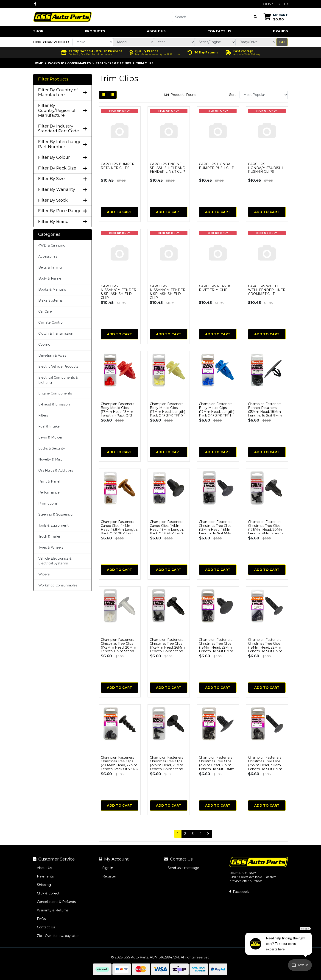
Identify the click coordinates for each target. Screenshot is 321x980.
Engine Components (55, 393)
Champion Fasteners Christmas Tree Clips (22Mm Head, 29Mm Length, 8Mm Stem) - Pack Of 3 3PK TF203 (167, 765)
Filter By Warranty (63, 190)
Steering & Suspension (56, 514)
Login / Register (275, 4)
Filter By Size (63, 179)
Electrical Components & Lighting (58, 380)
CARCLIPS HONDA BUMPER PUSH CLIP (217, 166)
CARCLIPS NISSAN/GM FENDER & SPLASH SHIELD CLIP (119, 292)
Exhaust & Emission (54, 404)
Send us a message (183, 868)
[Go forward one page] (208, 834)
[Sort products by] (264, 95)
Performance (49, 492)
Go (282, 42)
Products (95, 31)
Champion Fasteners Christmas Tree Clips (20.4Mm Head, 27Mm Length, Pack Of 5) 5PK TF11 (119, 765)
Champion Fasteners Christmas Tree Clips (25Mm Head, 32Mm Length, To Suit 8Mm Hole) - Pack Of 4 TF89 (266, 765)
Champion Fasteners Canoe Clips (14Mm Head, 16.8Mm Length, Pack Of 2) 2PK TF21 (119, 527)
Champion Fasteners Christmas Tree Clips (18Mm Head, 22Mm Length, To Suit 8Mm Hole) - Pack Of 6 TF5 (216, 647)
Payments (45, 876)
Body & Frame (50, 278)
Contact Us (219, 31)
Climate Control (51, 322)
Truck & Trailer (49, 536)
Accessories (48, 256)
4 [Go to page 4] (200, 834)
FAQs (41, 919)
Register (109, 876)
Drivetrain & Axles (52, 355)
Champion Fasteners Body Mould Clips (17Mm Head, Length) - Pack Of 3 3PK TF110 (169, 410)
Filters (43, 415)
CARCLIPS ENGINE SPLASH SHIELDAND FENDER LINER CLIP (168, 168)
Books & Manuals (52, 289)
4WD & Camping (52, 245)
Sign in (108, 868)
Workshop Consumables (58, 585)
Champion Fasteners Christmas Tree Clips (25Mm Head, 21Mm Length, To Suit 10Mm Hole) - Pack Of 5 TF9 (217, 765)
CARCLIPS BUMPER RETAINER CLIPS (118, 166)
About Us (156, 31)
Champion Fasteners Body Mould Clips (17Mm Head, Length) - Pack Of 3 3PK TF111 (218, 410)
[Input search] (212, 17)
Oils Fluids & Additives (56, 470)
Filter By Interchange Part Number (63, 144)
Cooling (44, 344)
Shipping (44, 885)
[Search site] (255, 17)
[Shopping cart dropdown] (276, 17)
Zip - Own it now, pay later (58, 936)
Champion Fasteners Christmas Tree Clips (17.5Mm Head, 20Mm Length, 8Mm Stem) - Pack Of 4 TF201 (118, 647)
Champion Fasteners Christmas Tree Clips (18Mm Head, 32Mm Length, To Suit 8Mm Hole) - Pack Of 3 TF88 (266, 647)
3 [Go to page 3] (193, 834)
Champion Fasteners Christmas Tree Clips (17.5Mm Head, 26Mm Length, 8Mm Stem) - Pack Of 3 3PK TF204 (167, 647)
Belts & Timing (50, 267)
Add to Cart (120, 212)
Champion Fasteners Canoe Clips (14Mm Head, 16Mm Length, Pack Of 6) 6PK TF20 (167, 527)
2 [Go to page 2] (185, 834)
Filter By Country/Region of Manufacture (63, 111)
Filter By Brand (63, 222)
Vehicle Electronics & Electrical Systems (55, 561)
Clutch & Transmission (56, 333)
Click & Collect (48, 893)
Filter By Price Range (63, 211)
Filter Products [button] (53, 79)
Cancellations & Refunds (56, 902)
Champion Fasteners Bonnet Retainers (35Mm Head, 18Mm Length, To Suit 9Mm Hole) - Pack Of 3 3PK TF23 (265, 414)
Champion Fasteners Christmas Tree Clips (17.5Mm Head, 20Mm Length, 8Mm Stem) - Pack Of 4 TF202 (266, 529)
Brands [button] (281, 31)
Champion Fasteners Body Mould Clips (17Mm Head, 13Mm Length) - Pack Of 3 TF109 (117, 412)
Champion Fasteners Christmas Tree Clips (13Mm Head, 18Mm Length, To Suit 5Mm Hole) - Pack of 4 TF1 (216, 529)
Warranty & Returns (53, 910)
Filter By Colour (63, 157)
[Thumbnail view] (103, 95)
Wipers (44, 574)
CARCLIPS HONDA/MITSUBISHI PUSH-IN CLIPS (265, 168)
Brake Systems (50, 300)
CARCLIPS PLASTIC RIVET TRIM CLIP (215, 288)
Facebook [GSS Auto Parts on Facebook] (239, 892)
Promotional (48, 503)
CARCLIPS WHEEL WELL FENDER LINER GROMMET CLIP (267, 290)
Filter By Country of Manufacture (63, 93)
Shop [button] (38, 31)
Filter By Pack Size (63, 168)
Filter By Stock (63, 200)
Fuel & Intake (49, 426)
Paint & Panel (49, 481)
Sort (233, 95)
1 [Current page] (178, 834)
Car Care (45, 311)
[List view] (112, 95)
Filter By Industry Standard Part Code (63, 129)
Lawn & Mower (50, 437)
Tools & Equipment (53, 525)
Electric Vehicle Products (58, 366)
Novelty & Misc (50, 459)
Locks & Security (52, 448)
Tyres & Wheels (51, 547)
